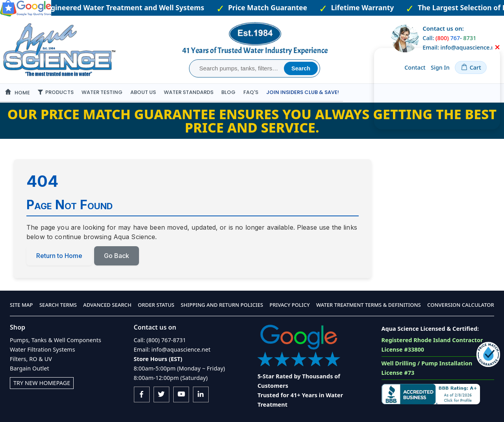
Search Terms (58, 305)
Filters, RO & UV (31, 359)
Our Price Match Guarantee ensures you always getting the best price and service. (252, 121)
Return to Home (59, 256)
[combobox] (238, 68)
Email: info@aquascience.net (172, 349)
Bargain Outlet (30, 368)
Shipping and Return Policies (222, 305)
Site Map (21, 305)
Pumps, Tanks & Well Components (56, 340)
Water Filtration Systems (43, 349)
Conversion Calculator (461, 305)
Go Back (117, 256)
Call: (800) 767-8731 (160, 340)
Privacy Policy (290, 305)
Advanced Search (107, 305)
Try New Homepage (42, 383)
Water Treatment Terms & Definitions (369, 305)
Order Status (156, 305)
